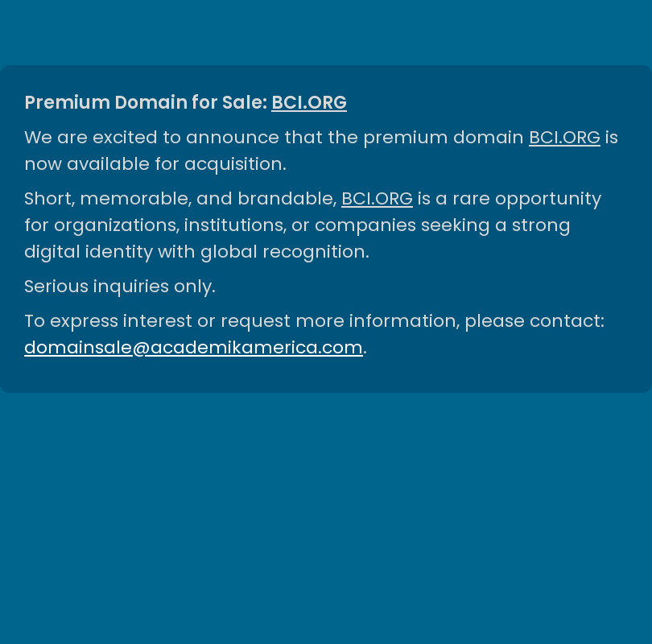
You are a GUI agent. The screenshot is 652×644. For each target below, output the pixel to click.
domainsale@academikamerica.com (194, 347)
